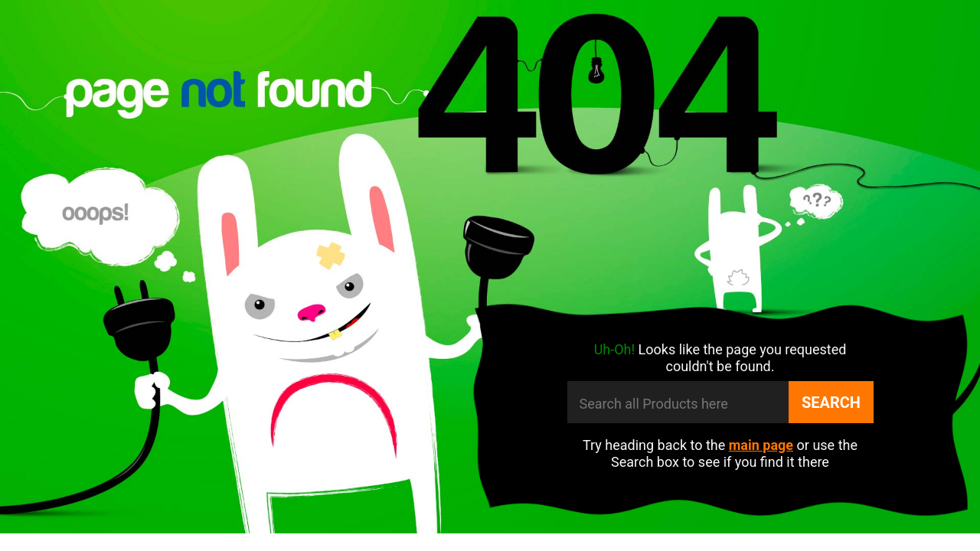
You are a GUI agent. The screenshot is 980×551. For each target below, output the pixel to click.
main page (761, 445)
